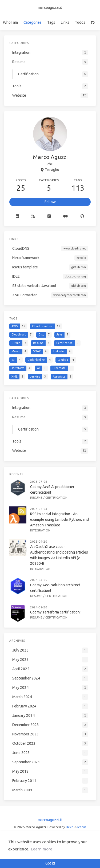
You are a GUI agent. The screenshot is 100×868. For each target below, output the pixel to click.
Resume (36, 498)
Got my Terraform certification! (55, 612)
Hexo (70, 827)
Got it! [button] (50, 863)
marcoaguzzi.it (50, 7)
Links (65, 22)
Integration (40, 530)
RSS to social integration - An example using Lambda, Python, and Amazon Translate (59, 519)
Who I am (10, 22)
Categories (33, 22)
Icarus (82, 827)
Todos (80, 22)
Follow (50, 202)
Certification (56, 498)
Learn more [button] (42, 849)
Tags (51, 22)
